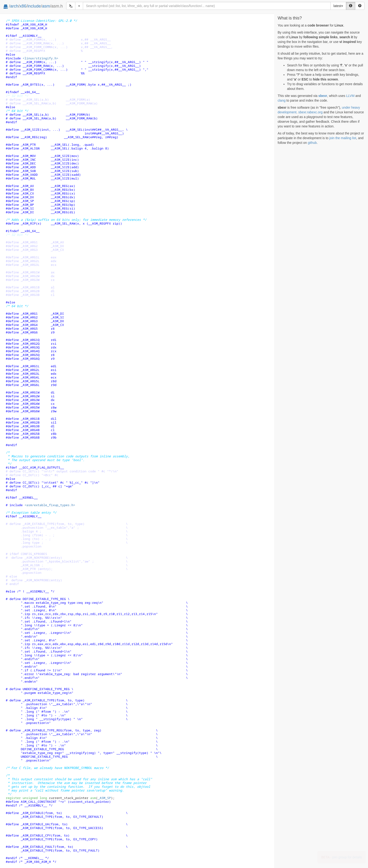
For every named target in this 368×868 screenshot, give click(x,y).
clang (282, 100)
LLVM (350, 96)
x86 (23, 6)
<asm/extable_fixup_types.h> (50, 505)
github (312, 143)
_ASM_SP (104, 798)
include (34, 6)
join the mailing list (343, 138)
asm (46, 6)
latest (338, 6)
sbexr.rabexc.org (310, 112)
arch (14, 6)
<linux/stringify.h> (40, 58)
